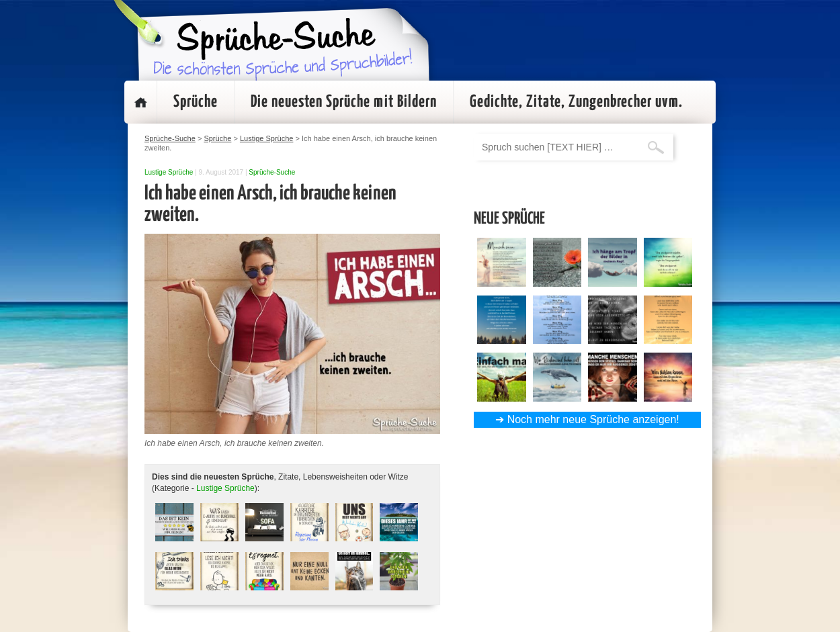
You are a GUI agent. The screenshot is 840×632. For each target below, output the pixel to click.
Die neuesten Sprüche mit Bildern (344, 102)
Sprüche (196, 102)
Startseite (140, 102)
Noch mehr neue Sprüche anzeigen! (593, 419)
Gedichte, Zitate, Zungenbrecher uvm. (576, 102)
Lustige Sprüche (169, 172)
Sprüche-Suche (272, 172)
